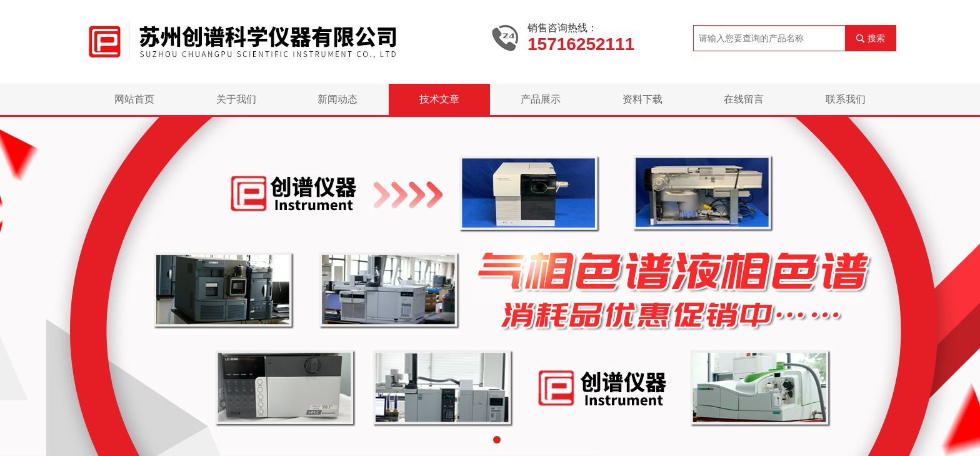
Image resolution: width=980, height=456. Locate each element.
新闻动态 (337, 99)
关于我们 (236, 99)
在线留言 (744, 99)
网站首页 (134, 99)
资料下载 (642, 99)
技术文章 (439, 99)
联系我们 (846, 99)
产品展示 (541, 99)
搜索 (876, 38)
